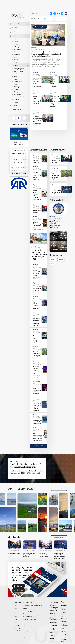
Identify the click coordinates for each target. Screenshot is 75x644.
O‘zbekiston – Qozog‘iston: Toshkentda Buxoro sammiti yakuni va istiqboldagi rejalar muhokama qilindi (47, 54)
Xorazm (16, 102)
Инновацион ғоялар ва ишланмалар (53, 624)
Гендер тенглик (65, 637)
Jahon (16, 62)
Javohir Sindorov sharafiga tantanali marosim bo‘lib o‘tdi (53, 82)
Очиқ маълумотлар (64, 625)
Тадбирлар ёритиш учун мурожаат (33, 605)
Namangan (17, 87)
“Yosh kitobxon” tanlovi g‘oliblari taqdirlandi (36, 339)
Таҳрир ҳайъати (52, 629)
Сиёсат (16, 605)
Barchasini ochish (39, 446)
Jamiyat (16, 44)
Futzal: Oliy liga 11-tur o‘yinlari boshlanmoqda (37, 422)
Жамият (16, 608)
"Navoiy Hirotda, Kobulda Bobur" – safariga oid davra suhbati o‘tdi (37, 196)
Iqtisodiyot (17, 47)
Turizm (16, 60)
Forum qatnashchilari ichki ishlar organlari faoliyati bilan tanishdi (37, 274)
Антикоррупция (65, 634)
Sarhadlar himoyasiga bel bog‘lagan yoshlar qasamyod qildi (37, 177)
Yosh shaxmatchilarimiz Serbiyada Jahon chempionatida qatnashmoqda (38, 437)
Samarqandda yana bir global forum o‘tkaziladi (29, 555)
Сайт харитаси (27, 614)
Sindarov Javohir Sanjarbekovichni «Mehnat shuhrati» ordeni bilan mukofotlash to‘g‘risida (55, 102)
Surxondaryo (18, 94)
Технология (17, 631)
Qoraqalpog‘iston (19, 69)
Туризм (16, 617)
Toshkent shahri (19, 71)
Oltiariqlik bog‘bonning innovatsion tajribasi (37, 354)
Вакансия (63, 631)
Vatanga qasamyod (36, 162)
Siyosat (16, 39)
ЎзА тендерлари (64, 618)
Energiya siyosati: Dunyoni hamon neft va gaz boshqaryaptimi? (38, 226)
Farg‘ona (17, 100)
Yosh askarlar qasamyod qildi (37, 290)
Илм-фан (16, 611)
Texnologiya (18, 49)
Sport (16, 57)
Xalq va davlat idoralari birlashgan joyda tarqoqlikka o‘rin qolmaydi (37, 82)
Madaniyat (17, 54)
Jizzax (16, 79)
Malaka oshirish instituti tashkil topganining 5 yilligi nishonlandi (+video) (60, 556)
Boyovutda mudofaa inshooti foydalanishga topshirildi (37, 305)
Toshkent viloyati (19, 97)
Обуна (25, 608)
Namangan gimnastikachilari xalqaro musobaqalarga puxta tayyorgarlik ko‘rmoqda (38, 372)
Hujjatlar (17, 42)
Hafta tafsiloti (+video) (37, 212)
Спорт (16, 619)
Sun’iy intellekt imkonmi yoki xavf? (57, 192)
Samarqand (17, 89)
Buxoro (16, 76)
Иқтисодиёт (17, 625)
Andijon (16, 74)
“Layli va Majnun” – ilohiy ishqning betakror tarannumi (37, 390)
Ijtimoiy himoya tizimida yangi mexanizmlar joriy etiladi (37, 100)
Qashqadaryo (18, 82)
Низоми (52, 638)
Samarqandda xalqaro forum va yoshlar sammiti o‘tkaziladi (37, 407)
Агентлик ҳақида (63, 609)
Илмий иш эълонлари (53, 614)
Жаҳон (16, 622)
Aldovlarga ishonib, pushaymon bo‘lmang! (55, 224)
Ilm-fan (16, 52)
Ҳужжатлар (17, 628)
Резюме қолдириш (28, 611)
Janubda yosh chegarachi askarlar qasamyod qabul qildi (37, 322)
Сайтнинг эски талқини (30, 619)
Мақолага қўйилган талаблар (52, 634)
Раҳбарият (64, 621)
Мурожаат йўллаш (28, 617)
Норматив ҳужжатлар (64, 613)
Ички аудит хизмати (64, 640)
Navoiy (16, 84)
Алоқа (62, 628)
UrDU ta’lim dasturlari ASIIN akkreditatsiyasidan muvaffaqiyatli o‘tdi (41, 255)
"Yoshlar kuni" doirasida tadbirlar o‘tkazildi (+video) (44, 555)
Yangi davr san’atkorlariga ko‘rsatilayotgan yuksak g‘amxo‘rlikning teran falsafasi (38, 121)
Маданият (17, 614)
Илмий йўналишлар (53, 619)
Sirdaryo (16, 92)
